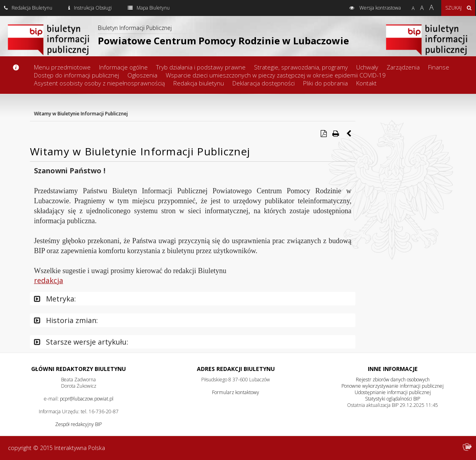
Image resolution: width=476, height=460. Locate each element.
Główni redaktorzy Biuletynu (78, 369)
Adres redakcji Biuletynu (236, 369)
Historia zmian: (66, 320)
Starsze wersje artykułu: (81, 342)
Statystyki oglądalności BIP (393, 399)
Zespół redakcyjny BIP (78, 424)
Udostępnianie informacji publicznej (393, 392)
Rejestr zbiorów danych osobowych (393, 380)
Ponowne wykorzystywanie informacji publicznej (393, 386)
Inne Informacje (393, 369)
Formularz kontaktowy (236, 392)
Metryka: (55, 299)
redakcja (49, 280)
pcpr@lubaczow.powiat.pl (87, 399)
